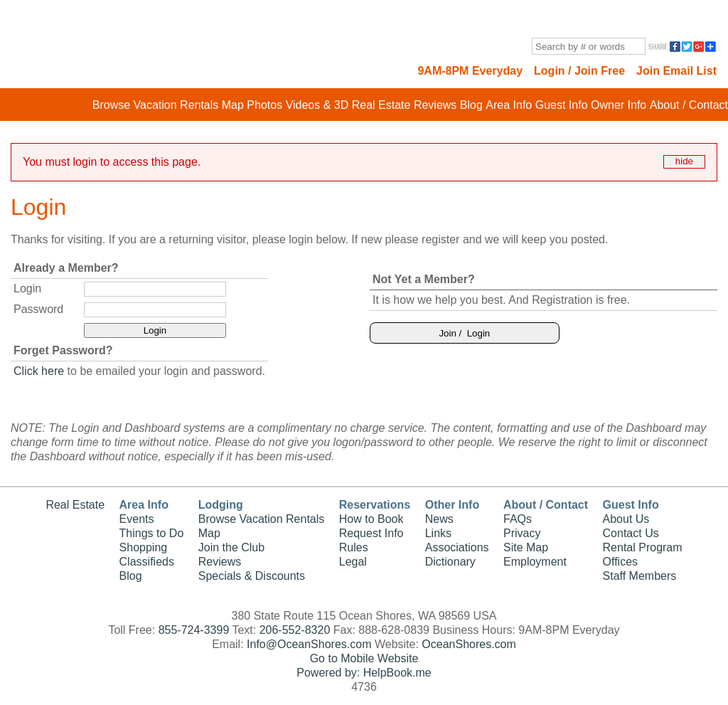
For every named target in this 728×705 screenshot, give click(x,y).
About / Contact (689, 105)
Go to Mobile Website (364, 658)
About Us (626, 519)
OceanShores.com (469, 644)
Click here (39, 371)
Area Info (509, 105)
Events (137, 519)
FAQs (518, 519)
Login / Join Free (579, 71)
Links (438, 533)
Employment (535, 562)
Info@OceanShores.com (309, 644)
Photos (264, 105)
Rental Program (643, 547)
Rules (354, 547)
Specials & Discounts (252, 576)
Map (233, 105)
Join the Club (231, 547)
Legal (353, 562)
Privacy (522, 533)
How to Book (371, 519)
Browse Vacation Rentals (156, 105)
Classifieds (147, 562)
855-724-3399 (194, 630)
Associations (457, 547)
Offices (621, 562)
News (439, 519)
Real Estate (381, 105)
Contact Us (631, 533)
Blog (471, 105)
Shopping (144, 547)
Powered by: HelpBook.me (364, 673)
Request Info (371, 533)
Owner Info (619, 105)
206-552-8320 (295, 630)
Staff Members (640, 576)
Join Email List (676, 71)
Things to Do (152, 533)
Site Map (526, 547)
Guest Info (562, 105)
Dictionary (450, 562)
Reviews (435, 105)
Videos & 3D (317, 105)
